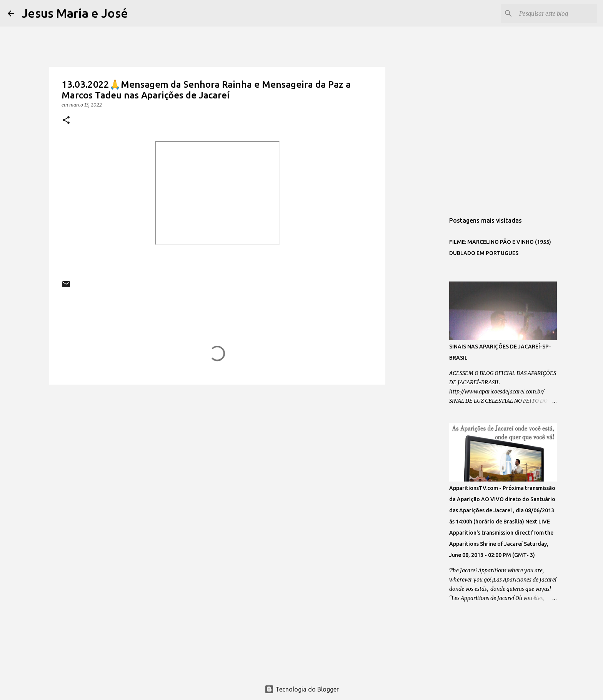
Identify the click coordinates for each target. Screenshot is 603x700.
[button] (66, 121)
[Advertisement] (217, 450)
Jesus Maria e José (75, 13)
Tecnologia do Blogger (302, 689)
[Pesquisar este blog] (556, 13)
